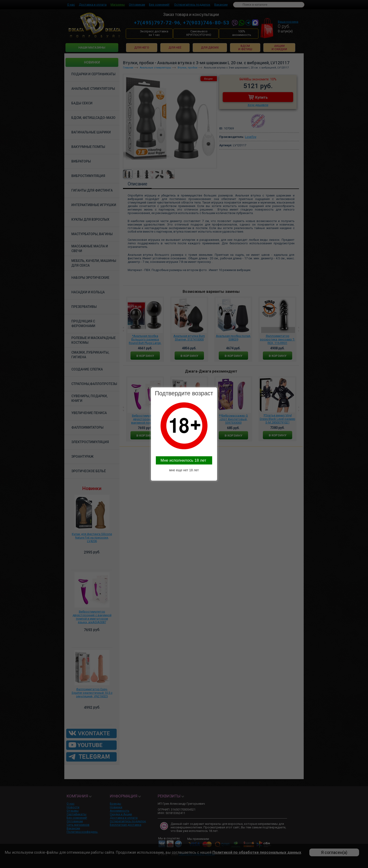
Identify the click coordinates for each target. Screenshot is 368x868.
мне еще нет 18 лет (184, 470)
